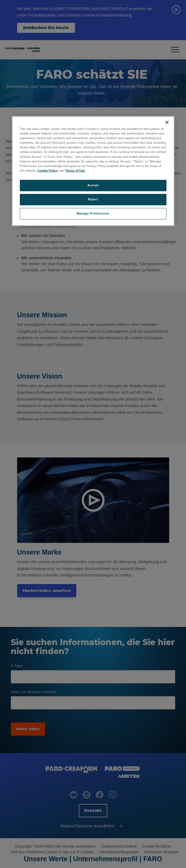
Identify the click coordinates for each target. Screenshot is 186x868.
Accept (93, 185)
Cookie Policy (48, 171)
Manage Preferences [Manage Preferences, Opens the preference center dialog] (93, 213)
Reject (93, 199)
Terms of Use (75, 171)
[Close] (167, 122)
